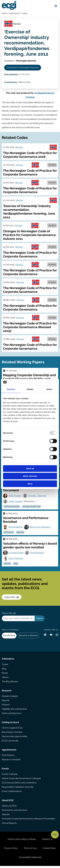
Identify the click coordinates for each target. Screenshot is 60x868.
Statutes (6, 816)
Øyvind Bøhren (16, 528)
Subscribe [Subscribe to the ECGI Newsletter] (12, 598)
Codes (24, 13)
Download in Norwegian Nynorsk (23, 68)
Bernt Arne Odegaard (40, 528)
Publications (14, 13)
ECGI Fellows (8, 757)
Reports (6, 702)
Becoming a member (12, 734)
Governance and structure (15, 812)
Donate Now (9, 637)
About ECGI (8, 802)
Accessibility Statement (30, 859)
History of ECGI (9, 808)
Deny (30, 484)
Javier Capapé (15, 502)
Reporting (20, 533)
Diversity (7, 565)
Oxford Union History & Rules (22, 841)
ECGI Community (10, 742)
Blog (4, 670)
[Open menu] (56, 6)
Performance (9, 533)
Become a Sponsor (28, 637)
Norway (17, 24)
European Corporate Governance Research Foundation (28, 820)
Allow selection (30, 476)
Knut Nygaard (37, 554)
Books (5, 674)
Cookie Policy (49, 850)
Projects (6, 706)
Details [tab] (30, 389)
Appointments (9, 751)
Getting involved (10, 724)
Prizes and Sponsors (12, 715)
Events (5, 770)
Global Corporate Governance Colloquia (21, 780)
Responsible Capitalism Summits (18, 789)
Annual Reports (9, 825)
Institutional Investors (12, 508)
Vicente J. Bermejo (37, 497)
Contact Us (47, 841)
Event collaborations (12, 793)
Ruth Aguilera (15, 497)
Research (7, 692)
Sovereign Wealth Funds (32, 508)
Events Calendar (10, 776)
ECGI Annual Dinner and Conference (19, 784)
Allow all (30, 469)
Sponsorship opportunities (15, 738)
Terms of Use (30, 850)
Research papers (10, 698)
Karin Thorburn (16, 559)
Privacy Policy (11, 850)
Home (4, 13)
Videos (5, 679)
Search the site (9, 614)
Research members (11, 761)
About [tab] (49, 389)
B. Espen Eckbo (16, 554)
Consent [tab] (11, 389)
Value (16, 565)
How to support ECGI (12, 729)
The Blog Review (10, 683)
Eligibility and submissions (14, 711)
